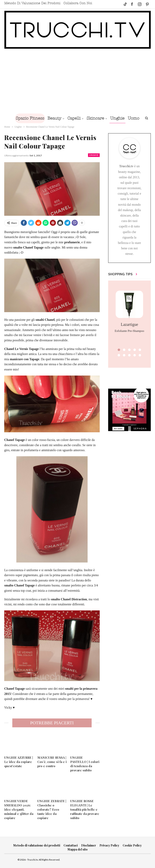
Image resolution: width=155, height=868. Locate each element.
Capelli (81, 118)
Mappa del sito (78, 849)
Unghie (126, 118)
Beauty (61, 118)
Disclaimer (89, 845)
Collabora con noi (78, 3)
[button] (119, 350)
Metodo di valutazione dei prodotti (32, 3)
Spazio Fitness (36, 118)
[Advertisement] (77, 81)
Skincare (104, 118)
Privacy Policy (109, 845)
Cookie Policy (132, 845)
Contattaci (71, 845)
